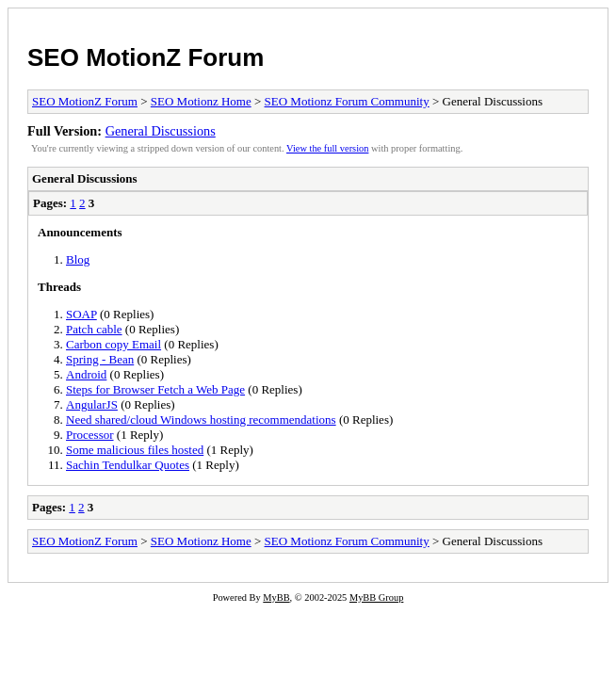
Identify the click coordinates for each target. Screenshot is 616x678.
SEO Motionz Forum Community (347, 101)
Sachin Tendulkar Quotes (128, 465)
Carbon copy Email (113, 344)
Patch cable (94, 329)
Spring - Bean (100, 359)
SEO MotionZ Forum (146, 57)
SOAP (81, 314)
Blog (78, 259)
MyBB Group (376, 597)
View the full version (327, 148)
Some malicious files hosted (135, 450)
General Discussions (161, 131)
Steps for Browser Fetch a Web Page (155, 389)
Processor (90, 435)
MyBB (276, 597)
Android (86, 374)
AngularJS (92, 404)
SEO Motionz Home (201, 101)
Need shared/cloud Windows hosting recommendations (201, 420)
